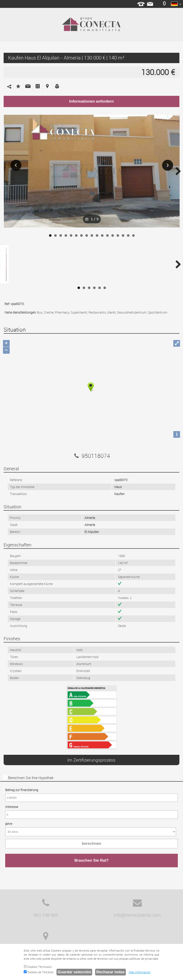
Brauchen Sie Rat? (91, 860)
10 (97, 235)
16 (128, 235)
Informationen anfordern (91, 101)
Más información (140, 972)
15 (123, 235)
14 (118, 235)
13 (113, 235)
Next (176, 171)
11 (102, 235)
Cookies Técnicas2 (38, 967)
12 (107, 235)
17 (133, 235)
